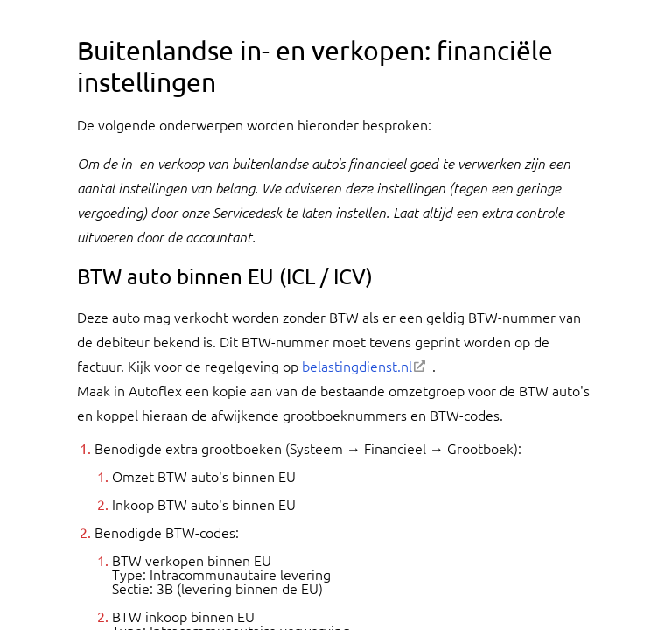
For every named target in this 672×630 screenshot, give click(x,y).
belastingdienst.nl (357, 366)
